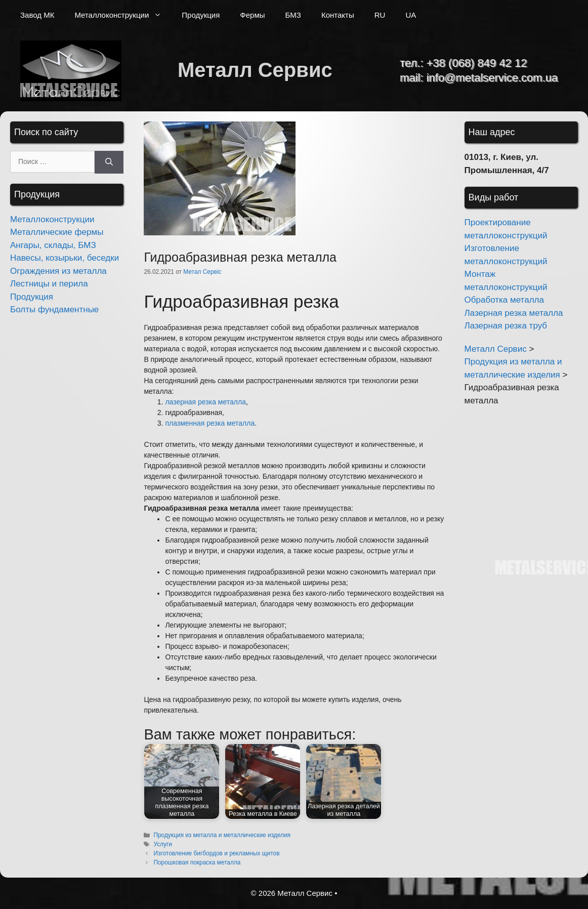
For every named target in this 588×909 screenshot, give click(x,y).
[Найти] (109, 162)
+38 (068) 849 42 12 (476, 63)
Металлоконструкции (123, 15)
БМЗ (293, 15)
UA (411, 15)
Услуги (163, 844)
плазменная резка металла (210, 423)
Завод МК (37, 15)
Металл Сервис (255, 70)
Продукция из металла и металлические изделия (222, 835)
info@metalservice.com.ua (492, 78)
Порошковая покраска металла (197, 862)
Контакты (338, 15)
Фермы (252, 15)
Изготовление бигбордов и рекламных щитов (216, 853)
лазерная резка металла (205, 402)
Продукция (201, 15)
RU (380, 15)
